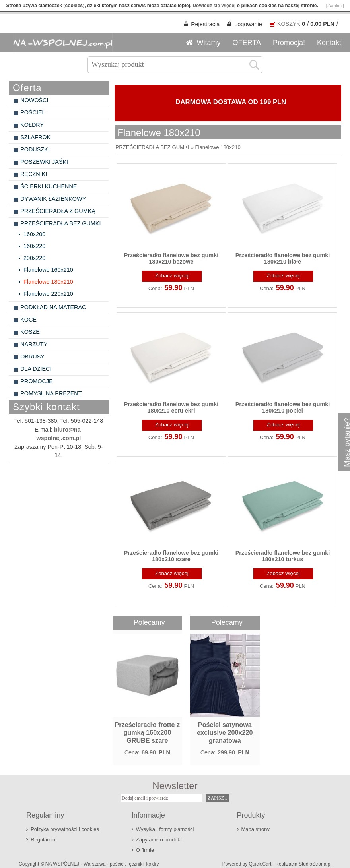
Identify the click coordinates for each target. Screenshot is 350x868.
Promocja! (289, 43)
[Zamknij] (335, 6)
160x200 (34, 234)
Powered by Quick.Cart (247, 864)
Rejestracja (205, 24)
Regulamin (43, 840)
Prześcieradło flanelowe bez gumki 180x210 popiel (283, 407)
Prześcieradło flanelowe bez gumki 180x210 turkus (283, 556)
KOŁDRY (32, 125)
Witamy (209, 43)
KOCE (28, 320)
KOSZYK (289, 24)
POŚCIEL (33, 112)
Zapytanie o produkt (159, 840)
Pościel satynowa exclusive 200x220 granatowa (225, 732)
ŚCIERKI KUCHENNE (49, 186)
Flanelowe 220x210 (48, 294)
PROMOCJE (37, 381)
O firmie (145, 850)
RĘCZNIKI (34, 174)
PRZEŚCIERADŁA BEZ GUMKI (60, 223)
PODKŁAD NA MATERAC (53, 307)
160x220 (34, 246)
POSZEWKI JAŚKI (44, 162)
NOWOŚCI (34, 100)
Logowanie (248, 24)
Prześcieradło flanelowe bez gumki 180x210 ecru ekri (171, 407)
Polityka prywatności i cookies (65, 829)
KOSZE (30, 332)
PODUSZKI (35, 149)
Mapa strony (256, 829)
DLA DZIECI (36, 369)
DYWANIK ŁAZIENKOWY (53, 199)
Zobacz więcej (172, 276)
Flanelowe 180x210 (48, 282)
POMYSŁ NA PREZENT (51, 393)
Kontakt (329, 43)
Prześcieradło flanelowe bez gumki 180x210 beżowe (171, 258)
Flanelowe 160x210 (48, 270)
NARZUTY (34, 344)
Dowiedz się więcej (214, 6)
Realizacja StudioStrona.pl (303, 864)
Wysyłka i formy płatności (165, 829)
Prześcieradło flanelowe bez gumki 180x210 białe (283, 258)
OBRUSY (32, 356)
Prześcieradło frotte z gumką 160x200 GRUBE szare (147, 732)
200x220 (34, 258)
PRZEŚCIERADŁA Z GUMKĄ (58, 211)
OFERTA (247, 43)
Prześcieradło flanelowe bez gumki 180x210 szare (171, 556)
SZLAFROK (35, 137)
